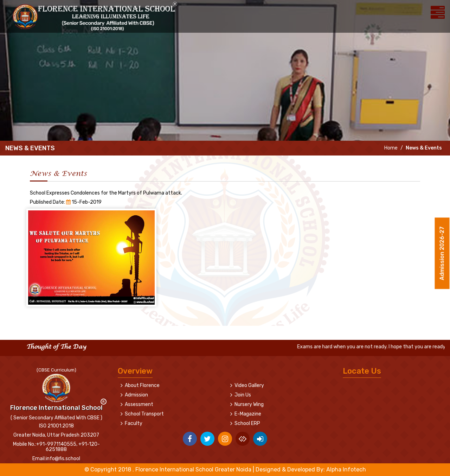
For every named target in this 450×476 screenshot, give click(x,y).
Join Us (243, 395)
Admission (136, 395)
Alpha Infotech (346, 469)
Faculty (134, 423)
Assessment (139, 404)
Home (390, 148)
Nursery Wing (249, 404)
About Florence (142, 385)
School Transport (144, 414)
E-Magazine (248, 414)
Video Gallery (249, 385)
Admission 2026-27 (442, 255)
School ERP (247, 423)
